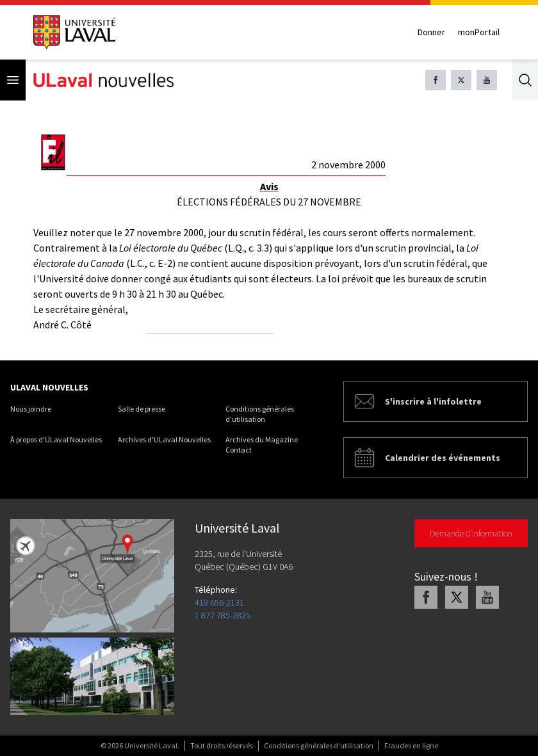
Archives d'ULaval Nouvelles (164, 439)
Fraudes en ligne (411, 745)
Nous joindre (31, 409)
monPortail (479, 32)
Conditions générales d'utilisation (260, 414)
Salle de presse (142, 409)
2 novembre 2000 (348, 165)
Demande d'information (471, 533)
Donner (431, 32)
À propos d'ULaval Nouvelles (56, 439)
